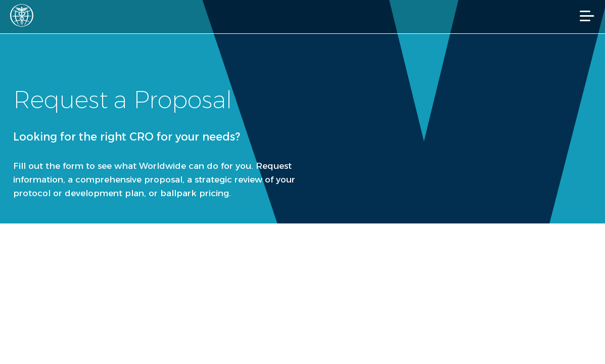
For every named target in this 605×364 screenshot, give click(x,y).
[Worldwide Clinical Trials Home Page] (25, 15)
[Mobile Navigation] (587, 16)
